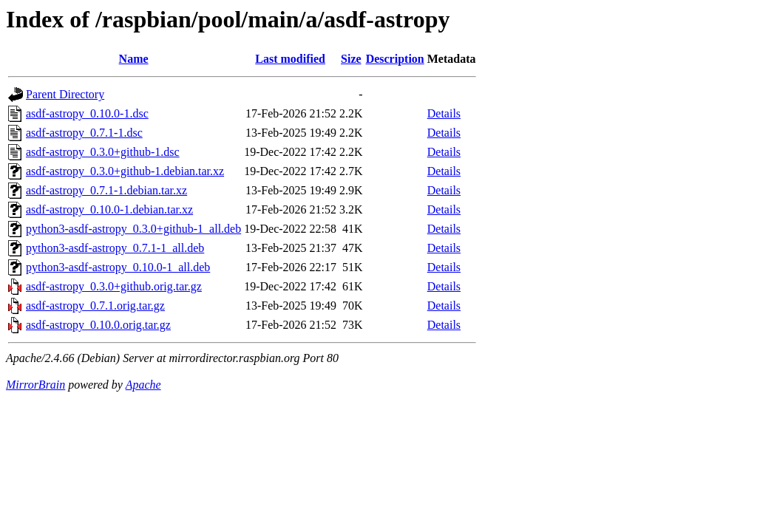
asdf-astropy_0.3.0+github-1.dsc (103, 152)
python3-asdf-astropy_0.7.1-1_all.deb (115, 248)
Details (444, 113)
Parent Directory (65, 94)
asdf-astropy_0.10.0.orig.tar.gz (98, 325)
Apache (143, 385)
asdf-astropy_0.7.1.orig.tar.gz (95, 306)
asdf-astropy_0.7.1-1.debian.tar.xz (106, 190)
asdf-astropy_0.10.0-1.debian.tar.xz (109, 209)
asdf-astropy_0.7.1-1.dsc (84, 133)
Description (395, 59)
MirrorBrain (35, 385)
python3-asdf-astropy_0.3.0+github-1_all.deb (133, 229)
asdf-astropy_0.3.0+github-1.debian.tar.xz (125, 171)
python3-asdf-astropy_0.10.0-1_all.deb (118, 267)
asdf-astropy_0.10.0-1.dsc (87, 113)
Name (134, 59)
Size (351, 59)
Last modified (290, 59)
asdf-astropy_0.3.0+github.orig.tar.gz (114, 286)
